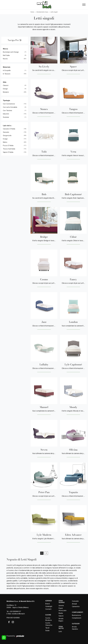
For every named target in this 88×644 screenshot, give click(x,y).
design (5, 89)
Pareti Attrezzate (62, 609)
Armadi (74, 604)
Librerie (61, 606)
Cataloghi (49, 606)
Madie (61, 613)
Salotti (61, 616)
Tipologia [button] (6, 100)
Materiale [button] (7, 67)
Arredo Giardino (75, 628)
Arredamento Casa (42, 12)
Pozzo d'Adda (8, 146)
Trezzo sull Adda (9, 149)
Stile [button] (5, 82)
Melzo (5, 142)
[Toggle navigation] (84, 5)
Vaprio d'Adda (8, 152)
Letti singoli (54, 12)
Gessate (6, 132)
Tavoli (47, 628)
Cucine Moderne (49, 619)
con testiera (7, 111)
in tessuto (7, 74)
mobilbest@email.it (18, 614)
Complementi (77, 618)
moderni (6, 92)
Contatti (48, 609)
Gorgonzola (7, 135)
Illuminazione (76, 615)
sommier (6, 117)
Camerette (76, 607)
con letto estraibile (10, 107)
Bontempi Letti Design (11, 52)
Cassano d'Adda (9, 129)
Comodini (75, 601)
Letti (60, 632)
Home (32, 12)
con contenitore (9, 104)
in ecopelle (7, 70)
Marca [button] (5, 49)
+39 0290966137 (15, 611)
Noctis (5, 59)
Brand (48, 604)
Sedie (47, 631)
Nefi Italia (6, 55)
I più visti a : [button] (7, 125)
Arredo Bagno (61, 620)
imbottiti (6, 114)
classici (6, 85)
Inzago (5, 139)
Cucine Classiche (49, 624)
